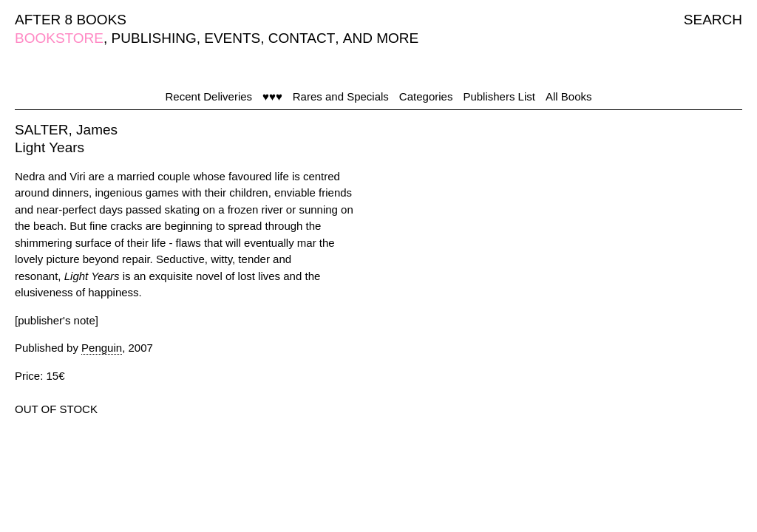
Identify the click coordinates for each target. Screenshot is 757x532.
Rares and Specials (341, 96)
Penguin (102, 348)
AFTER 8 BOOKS (71, 20)
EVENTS (232, 38)
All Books (569, 96)
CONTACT (302, 38)
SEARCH (713, 20)
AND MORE (381, 38)
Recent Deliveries (209, 96)
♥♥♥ (272, 96)
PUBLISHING (154, 38)
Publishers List (499, 96)
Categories (426, 96)
